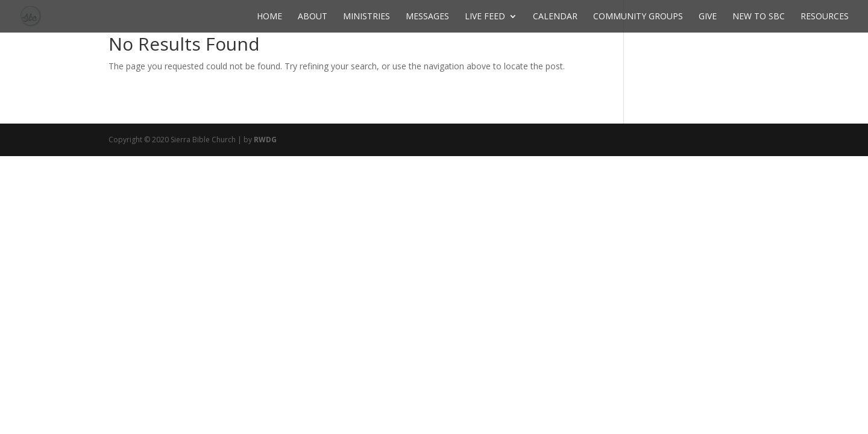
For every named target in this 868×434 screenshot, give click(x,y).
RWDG (265, 140)
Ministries (366, 17)
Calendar (555, 17)
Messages (427, 17)
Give (708, 17)
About (313, 17)
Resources (825, 17)
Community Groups (638, 17)
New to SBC (759, 17)
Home (269, 17)
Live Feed (485, 17)
